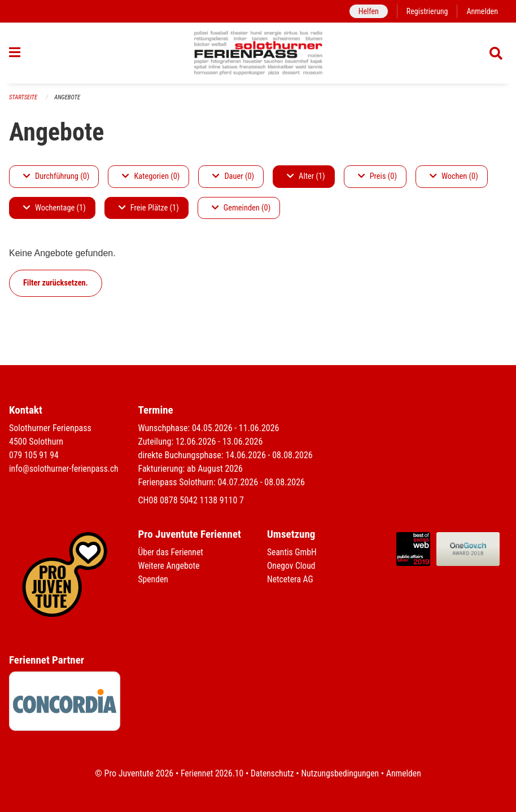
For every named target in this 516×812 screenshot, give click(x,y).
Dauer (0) (233, 181)
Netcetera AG (291, 579)
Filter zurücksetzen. (56, 288)
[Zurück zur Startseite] (258, 55)
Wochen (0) (454, 181)
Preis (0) (377, 181)
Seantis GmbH (292, 552)
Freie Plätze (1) (149, 212)
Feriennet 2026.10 (210, 773)
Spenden (154, 579)
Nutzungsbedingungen (341, 773)
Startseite (24, 102)
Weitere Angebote (170, 566)
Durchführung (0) (56, 181)
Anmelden (482, 11)
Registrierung (426, 11)
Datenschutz (272, 773)
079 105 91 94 (34, 455)
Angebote (69, 102)
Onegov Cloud (292, 566)
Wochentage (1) (54, 212)
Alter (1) (306, 181)
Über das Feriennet (172, 552)
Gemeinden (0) (241, 212)
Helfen (366, 11)
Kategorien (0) (151, 181)
